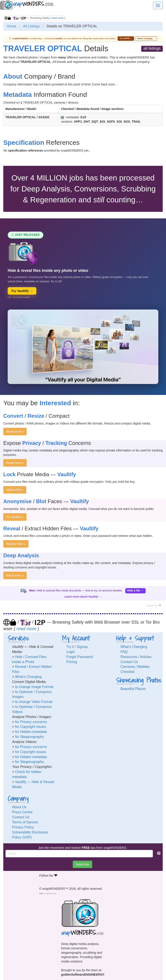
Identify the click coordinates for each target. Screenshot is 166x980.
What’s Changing (28, 677)
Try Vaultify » (15, 517)
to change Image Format (34, 687)
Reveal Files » (16, 544)
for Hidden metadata (31, 732)
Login (71, 652)
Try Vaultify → (126, 38)
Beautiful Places (133, 689)
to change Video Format (34, 702)
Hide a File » (15, 490)
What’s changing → (146, 39)
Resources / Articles (136, 657)
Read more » (15, 432)
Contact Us (129, 662)
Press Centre (22, 812)
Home (11, 26)
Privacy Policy (23, 827)
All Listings (31, 26)
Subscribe (82, 864)
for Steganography (30, 737)
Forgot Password (80, 657)
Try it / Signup (77, 647)
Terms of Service (25, 822)
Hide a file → (135, 591)
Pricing (72, 662)
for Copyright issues (31, 727)
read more (57, 18)
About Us (19, 807)
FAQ (124, 652)
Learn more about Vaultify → (83, 597)
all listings (152, 48)
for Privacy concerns (31, 722)
